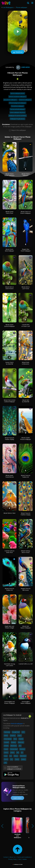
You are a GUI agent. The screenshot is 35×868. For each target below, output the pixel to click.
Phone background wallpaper (18, 103)
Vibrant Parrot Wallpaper (26, 175)
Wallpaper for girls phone (17, 119)
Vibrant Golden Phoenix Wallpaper (26, 439)
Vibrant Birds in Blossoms (26, 363)
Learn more (17, 798)
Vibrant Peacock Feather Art (26, 476)
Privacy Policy (13, 859)
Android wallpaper (17, 724)
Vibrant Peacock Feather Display (9, 439)
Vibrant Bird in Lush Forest (26, 288)
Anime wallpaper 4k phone (18, 112)
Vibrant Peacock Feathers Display (26, 514)
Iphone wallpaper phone (18, 93)
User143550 (23, 67)
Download (18, 52)
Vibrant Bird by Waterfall (26, 401)
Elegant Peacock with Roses (26, 589)
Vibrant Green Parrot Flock (9, 212)
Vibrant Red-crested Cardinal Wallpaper (9, 401)
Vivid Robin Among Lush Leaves (9, 665)
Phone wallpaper (21, 7)
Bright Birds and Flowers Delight (9, 627)
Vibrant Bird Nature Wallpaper (26, 627)
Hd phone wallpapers (25, 100)
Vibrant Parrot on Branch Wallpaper (26, 212)
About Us (13, 857)
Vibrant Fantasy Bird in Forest (26, 552)
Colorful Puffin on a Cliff (26, 664)
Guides (25, 859)
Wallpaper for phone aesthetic (18, 116)
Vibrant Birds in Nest (9, 513)
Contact (6, 857)
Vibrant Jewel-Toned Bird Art (9, 476)
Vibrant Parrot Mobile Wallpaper (9, 175)
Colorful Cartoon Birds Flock (9, 552)
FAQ (20, 859)
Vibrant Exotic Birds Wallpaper (9, 250)
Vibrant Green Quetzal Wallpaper (9, 325)
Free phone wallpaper (18, 106)
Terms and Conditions (24, 857)
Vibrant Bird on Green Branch (9, 288)
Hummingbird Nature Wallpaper (26, 702)
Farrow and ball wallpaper (18, 109)
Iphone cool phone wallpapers (17, 97)
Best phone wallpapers (11, 100)
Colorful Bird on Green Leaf (26, 325)
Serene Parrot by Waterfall (9, 363)
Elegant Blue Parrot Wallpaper (26, 250)
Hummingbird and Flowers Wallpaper (9, 702)
